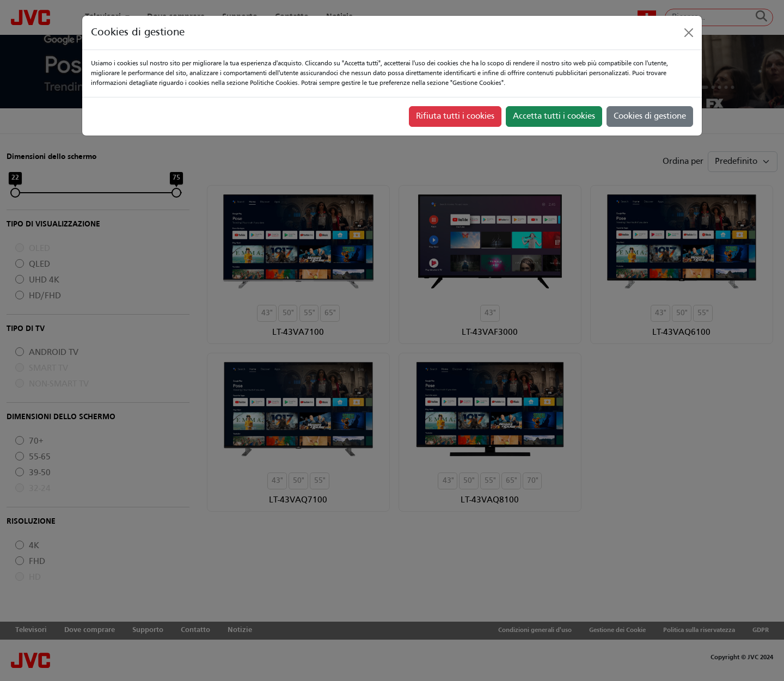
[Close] (689, 33)
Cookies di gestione (650, 116)
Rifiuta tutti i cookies (455, 116)
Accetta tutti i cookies (554, 116)
